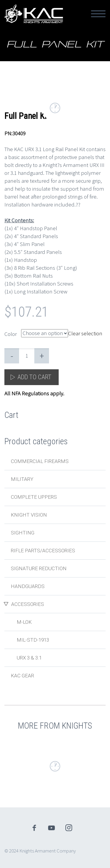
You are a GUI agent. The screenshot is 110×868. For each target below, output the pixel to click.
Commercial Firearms (40, 461)
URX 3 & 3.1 (29, 658)
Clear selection (85, 333)
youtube (51, 828)
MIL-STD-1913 (33, 640)
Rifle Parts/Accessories (43, 551)
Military (22, 479)
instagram (69, 828)
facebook (34, 828)
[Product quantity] (27, 356)
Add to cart (34, 377)
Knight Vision (29, 515)
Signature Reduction (39, 568)
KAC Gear (22, 676)
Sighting (23, 533)
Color (11, 334)
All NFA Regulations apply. (34, 393)
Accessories (28, 604)
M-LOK (24, 622)
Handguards (28, 586)
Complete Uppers (34, 497)
